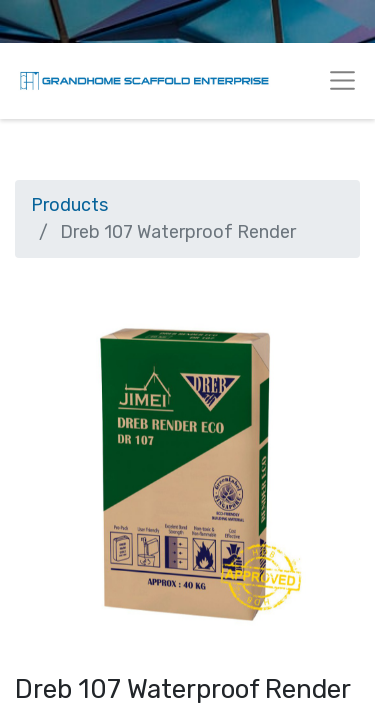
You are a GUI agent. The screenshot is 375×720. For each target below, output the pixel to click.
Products (69, 205)
